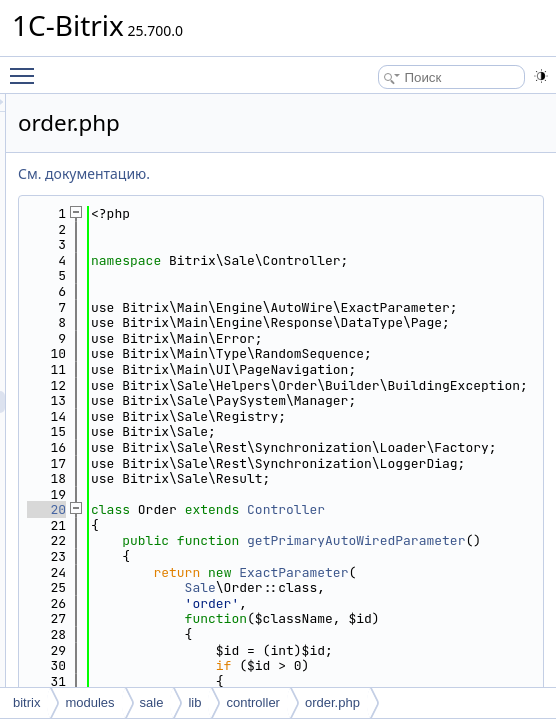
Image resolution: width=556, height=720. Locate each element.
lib (194, 702)
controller (252, 702)
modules (89, 702)
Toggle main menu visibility (27, 67)
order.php (332, 702)
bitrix (26, 702)
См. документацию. (334, 173)
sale (152, 702)
